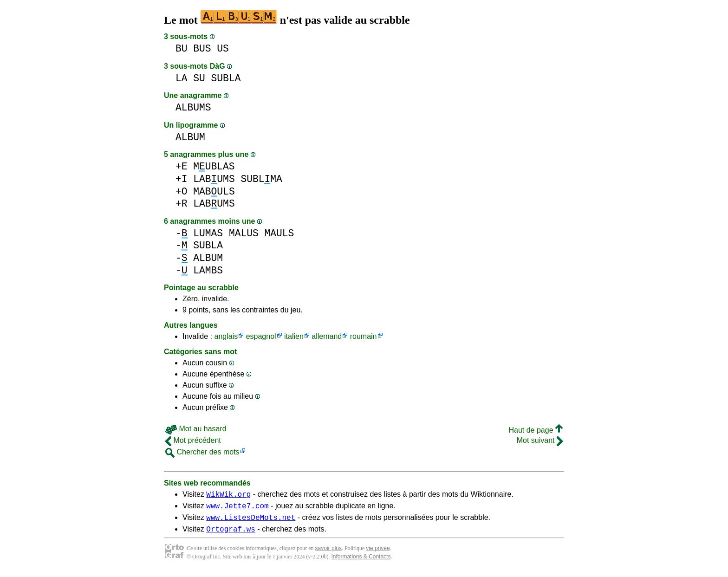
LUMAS (208, 233)
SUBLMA (261, 179)
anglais (226, 336)
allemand (327, 336)
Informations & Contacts (361, 562)
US (223, 49)
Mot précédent (193, 440)
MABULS (214, 191)
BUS (202, 49)
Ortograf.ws (231, 534)
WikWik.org (228, 495)
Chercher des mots (202, 452)
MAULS (279, 233)
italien (294, 336)
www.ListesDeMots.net (251, 521)
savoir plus (328, 554)
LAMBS (208, 270)
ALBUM (190, 137)
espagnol (261, 336)
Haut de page (536, 430)
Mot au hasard (196, 429)
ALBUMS (193, 107)
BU (182, 49)
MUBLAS (214, 166)
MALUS (244, 233)
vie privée (378, 554)
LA (182, 78)
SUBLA (226, 78)
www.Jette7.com (237, 508)
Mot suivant (540, 440)
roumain (364, 336)
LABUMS (214, 179)
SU (199, 78)
